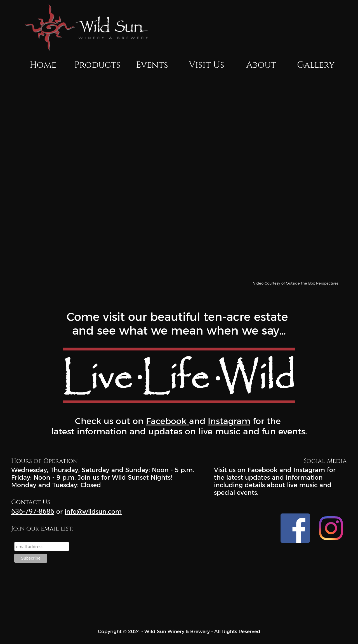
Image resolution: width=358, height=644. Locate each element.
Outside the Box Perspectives (312, 283)
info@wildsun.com (93, 512)
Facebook (166, 421)
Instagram (229, 421)
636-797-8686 (33, 511)
